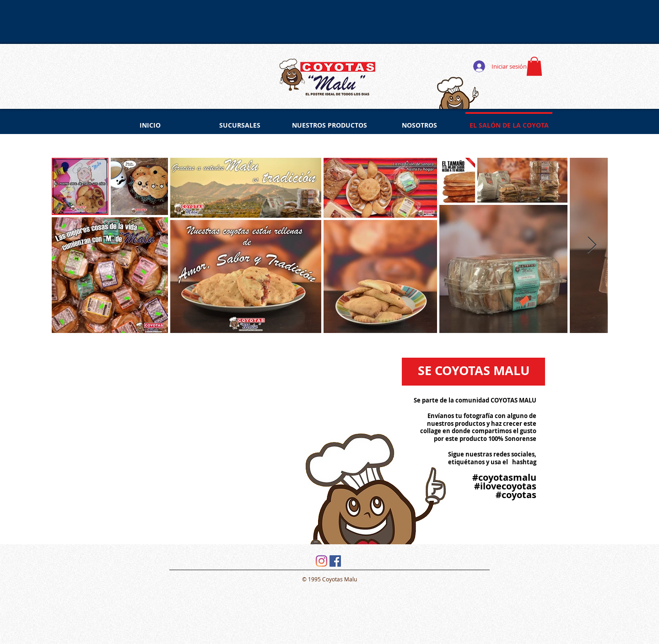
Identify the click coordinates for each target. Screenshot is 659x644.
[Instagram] (321, 561)
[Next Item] (592, 245)
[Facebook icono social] (335, 561)
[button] (534, 66)
